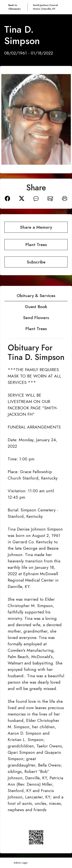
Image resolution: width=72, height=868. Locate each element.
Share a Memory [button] (36, 227)
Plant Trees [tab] (36, 329)
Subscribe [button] (36, 262)
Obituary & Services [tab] (36, 296)
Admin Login (21, 863)
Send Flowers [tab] (36, 318)
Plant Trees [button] (36, 245)
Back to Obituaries (14, 7)
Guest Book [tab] (36, 307)
